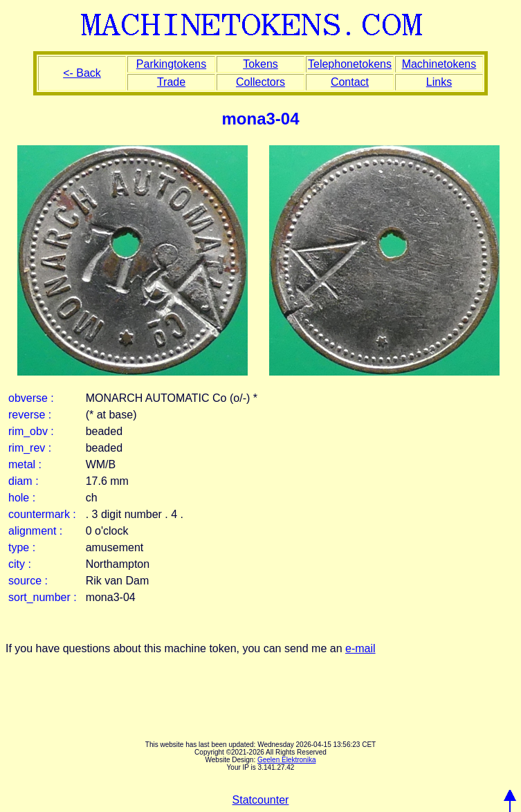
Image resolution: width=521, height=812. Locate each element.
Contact (350, 82)
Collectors (260, 82)
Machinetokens (439, 64)
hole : (22, 498)
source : (28, 581)
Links (439, 82)
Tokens (260, 64)
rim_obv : (31, 431)
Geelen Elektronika (287, 760)
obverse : (31, 398)
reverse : (30, 415)
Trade (171, 82)
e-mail (360, 648)
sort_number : (43, 597)
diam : (24, 481)
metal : (25, 464)
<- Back (82, 73)
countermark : (42, 514)
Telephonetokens (350, 64)
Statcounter (261, 800)
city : (20, 564)
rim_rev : (30, 448)
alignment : (35, 531)
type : (22, 547)
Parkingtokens (171, 64)
